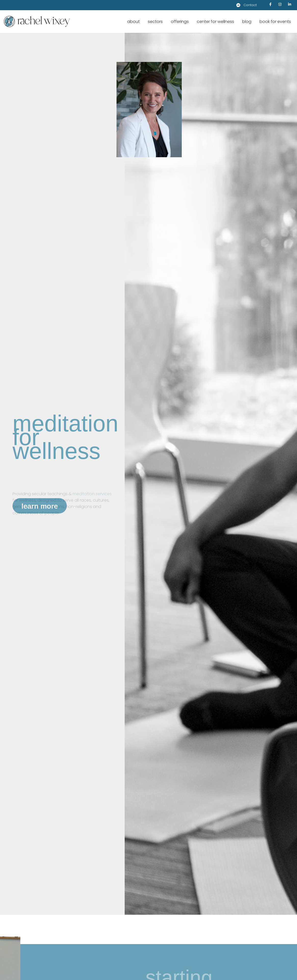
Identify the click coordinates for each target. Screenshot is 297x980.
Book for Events (275, 22)
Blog (247, 22)
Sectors (155, 22)
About (133, 22)
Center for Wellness (215, 22)
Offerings (180, 22)
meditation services (92, 499)
